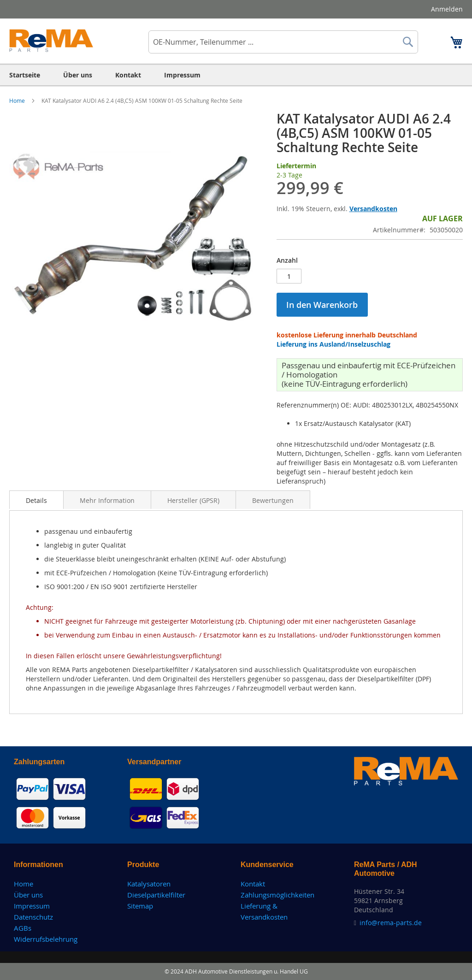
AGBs (23, 928)
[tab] (36, 500)
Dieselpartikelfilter (156, 895)
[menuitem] (25, 75)
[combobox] (283, 42)
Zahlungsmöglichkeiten (277, 895)
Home (18, 100)
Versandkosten (373, 209)
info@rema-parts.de (391, 923)
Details (36, 500)
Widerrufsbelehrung (46, 939)
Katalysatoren (149, 884)
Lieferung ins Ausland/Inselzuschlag (333, 344)
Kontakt (253, 884)
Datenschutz (33, 917)
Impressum (32, 906)
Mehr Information (107, 500)
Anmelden (447, 9)
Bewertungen (273, 500)
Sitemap (140, 906)
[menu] (236, 75)
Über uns (28, 895)
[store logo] (51, 41)
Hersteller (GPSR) (193, 500)
